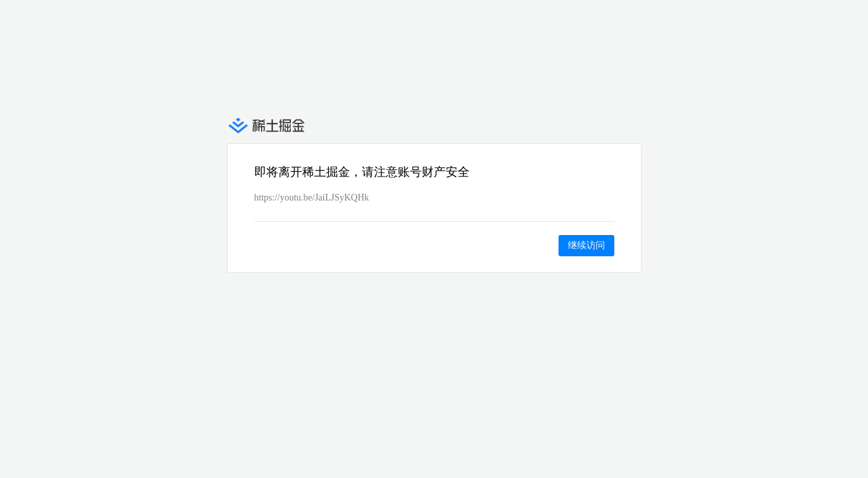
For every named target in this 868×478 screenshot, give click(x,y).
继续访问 (586, 245)
